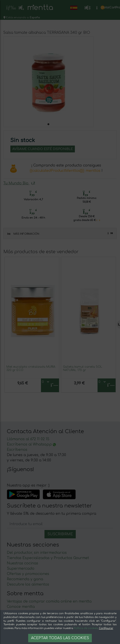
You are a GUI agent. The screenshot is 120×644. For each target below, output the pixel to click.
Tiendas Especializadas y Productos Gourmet (48, 558)
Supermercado (21, 569)
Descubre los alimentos (28, 584)
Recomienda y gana (25, 579)
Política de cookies (86, 628)
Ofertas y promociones (28, 574)
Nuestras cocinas (22, 563)
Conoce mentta (21, 607)
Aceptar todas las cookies (60, 638)
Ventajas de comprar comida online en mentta (49, 601)
